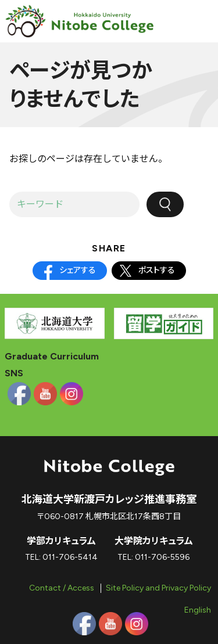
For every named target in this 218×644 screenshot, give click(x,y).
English (198, 610)
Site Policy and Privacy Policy (158, 588)
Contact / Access (62, 588)
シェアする (78, 270)
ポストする (157, 270)
